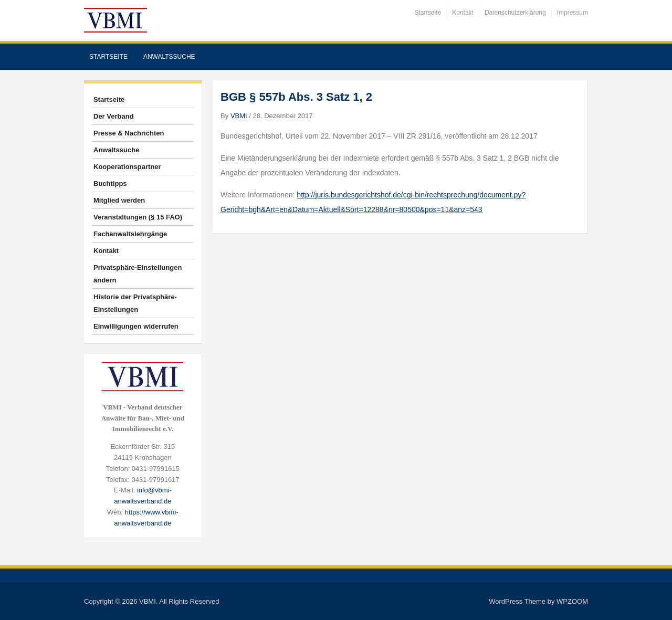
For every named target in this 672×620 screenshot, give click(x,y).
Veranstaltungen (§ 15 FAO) (138, 217)
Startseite (428, 13)
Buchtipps (110, 183)
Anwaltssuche (169, 57)
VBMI (239, 116)
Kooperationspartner (127, 167)
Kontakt (463, 13)
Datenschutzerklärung (515, 13)
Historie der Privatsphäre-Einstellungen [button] (135, 303)
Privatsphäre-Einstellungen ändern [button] (138, 274)
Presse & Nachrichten (129, 133)
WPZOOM (572, 601)
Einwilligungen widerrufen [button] (136, 326)
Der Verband (114, 116)
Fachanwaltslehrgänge (130, 234)
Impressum (573, 13)
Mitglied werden (119, 200)
